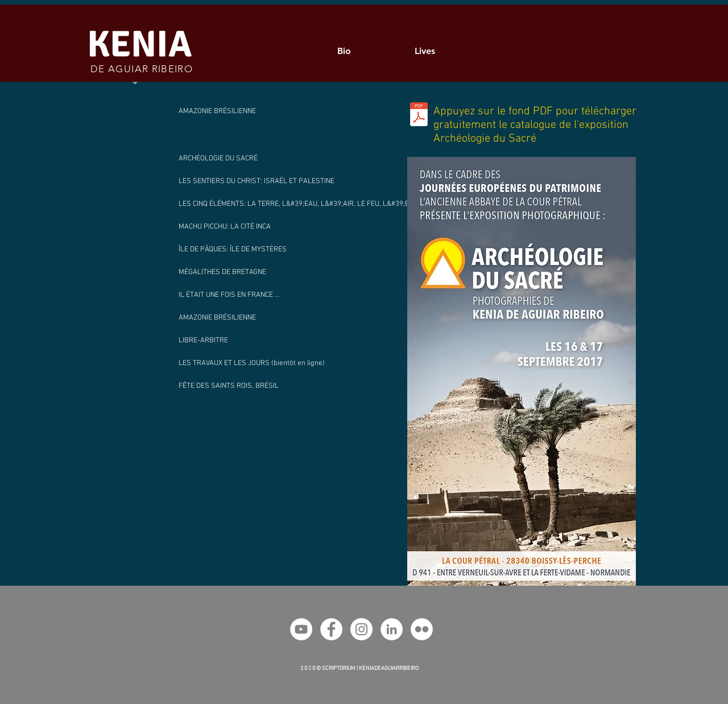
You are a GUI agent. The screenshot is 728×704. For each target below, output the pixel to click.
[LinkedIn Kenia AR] (392, 629)
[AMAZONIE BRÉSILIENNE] (273, 111)
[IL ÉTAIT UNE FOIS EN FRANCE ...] (273, 295)
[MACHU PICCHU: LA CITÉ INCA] (273, 227)
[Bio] (345, 51)
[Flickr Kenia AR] (422, 629)
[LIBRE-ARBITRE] (273, 341)
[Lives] (426, 51)
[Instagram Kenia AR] (361, 629)
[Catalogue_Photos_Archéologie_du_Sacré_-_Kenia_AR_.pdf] (419, 116)
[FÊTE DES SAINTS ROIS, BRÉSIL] (273, 386)
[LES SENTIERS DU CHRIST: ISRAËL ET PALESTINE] (262, 181)
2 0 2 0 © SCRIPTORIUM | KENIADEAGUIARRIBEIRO (359, 668)
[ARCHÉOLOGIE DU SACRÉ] (232, 159)
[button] (273, 363)
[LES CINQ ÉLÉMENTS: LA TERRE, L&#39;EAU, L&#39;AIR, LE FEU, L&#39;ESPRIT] (303, 204)
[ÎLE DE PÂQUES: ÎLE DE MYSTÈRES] (273, 250)
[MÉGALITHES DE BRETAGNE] (273, 272)
